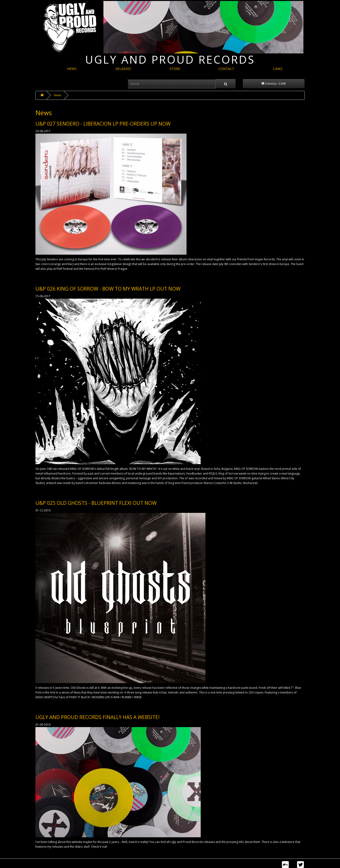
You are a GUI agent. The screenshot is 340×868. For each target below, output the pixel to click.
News (57, 95)
